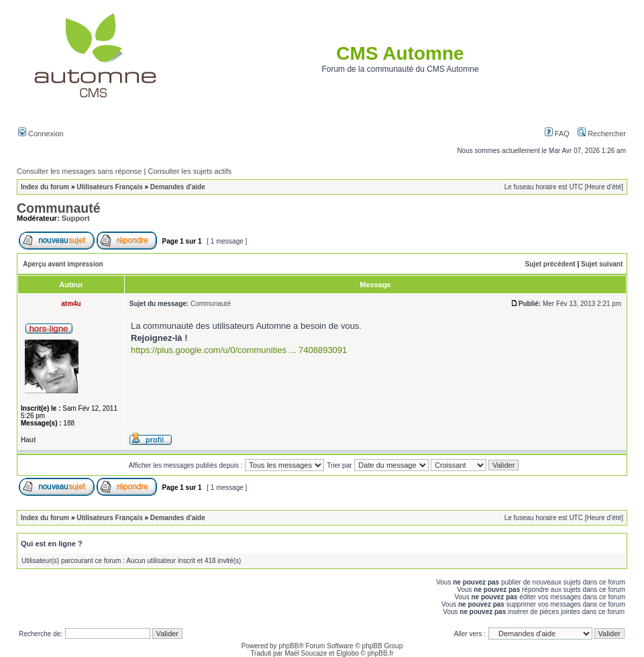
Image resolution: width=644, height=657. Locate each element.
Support (76, 218)
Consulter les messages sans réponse (79, 171)
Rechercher (602, 134)
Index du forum (45, 187)
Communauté (59, 208)
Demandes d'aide (178, 187)
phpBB (288, 646)
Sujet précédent (550, 264)
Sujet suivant (602, 264)
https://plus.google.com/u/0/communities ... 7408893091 (239, 350)
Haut (28, 440)
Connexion (41, 134)
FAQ (557, 134)
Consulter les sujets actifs (190, 171)
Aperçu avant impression (63, 264)
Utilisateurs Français (109, 187)
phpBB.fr (381, 653)
